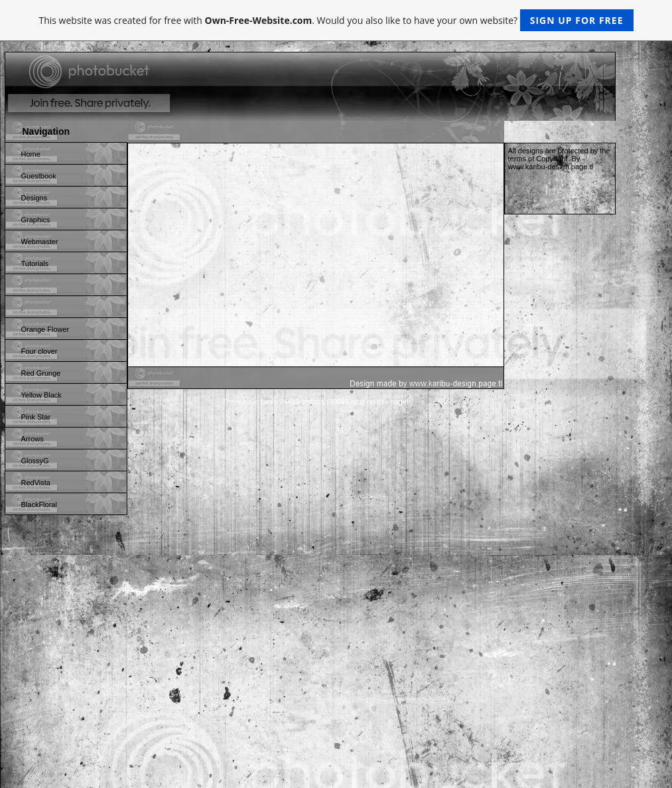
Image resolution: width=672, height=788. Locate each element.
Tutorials (35, 264)
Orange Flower (45, 329)
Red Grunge (41, 373)
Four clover (39, 351)
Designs (34, 198)
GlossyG (35, 461)
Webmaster (40, 242)
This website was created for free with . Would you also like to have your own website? (336, 20)
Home (31, 154)
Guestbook (39, 176)
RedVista (36, 483)
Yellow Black (41, 395)
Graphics (36, 220)
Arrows (33, 439)
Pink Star (36, 417)
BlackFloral (39, 505)
